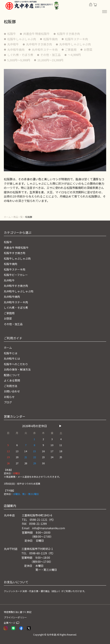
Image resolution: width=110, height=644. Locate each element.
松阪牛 (12, 34)
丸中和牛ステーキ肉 (45, 50)
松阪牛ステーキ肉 (76, 39)
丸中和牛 (13, 44)
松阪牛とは (11, 353)
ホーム (7, 217)
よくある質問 (12, 380)
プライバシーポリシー (15, 617)
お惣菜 (88, 50)
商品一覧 (18, 217)
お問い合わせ (12, 391)
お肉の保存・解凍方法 (17, 369)
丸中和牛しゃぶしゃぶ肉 (75, 44)
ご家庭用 (71, 50)
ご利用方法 (11, 386)
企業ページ (10, 623)
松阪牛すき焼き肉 (68, 34)
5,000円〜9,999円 (19, 60)
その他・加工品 (50, 55)
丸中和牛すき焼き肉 (39, 44)
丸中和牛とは (12, 359)
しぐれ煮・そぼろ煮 (20, 55)
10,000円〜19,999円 (50, 60)
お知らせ (9, 397)
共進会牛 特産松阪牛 (36, 34)
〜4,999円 (74, 55)
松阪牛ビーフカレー (16, 275)
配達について (12, 375)
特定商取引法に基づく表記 (18, 612)
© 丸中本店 (50, 635)
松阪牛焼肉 (50, 39)
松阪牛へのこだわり (16, 364)
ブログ (8, 402)
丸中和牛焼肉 (16, 50)
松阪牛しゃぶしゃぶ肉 (22, 39)
